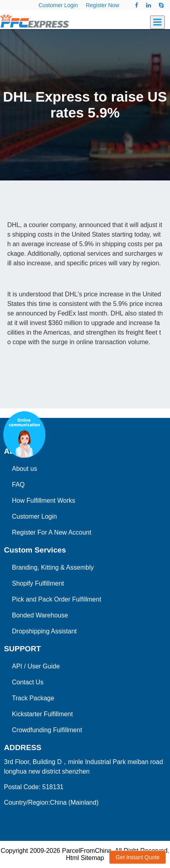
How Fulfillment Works (44, 501)
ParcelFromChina (87, 851)
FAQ (18, 485)
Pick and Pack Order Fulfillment (57, 599)
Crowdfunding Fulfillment (47, 730)
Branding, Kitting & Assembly (53, 567)
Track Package (33, 698)
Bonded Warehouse (40, 615)
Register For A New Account (52, 532)
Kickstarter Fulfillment (42, 714)
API (17, 666)
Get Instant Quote (138, 857)
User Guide (44, 666)
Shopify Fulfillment (38, 583)
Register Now (102, 5)
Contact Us (28, 682)
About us (24, 469)
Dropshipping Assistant (44, 631)
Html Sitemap (85, 858)
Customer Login (58, 5)
